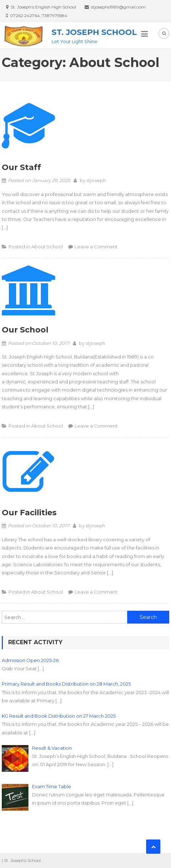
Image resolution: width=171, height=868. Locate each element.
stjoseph (96, 180)
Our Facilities (29, 513)
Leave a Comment (96, 247)
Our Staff (21, 167)
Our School (25, 330)
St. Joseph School (94, 32)
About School (47, 247)
